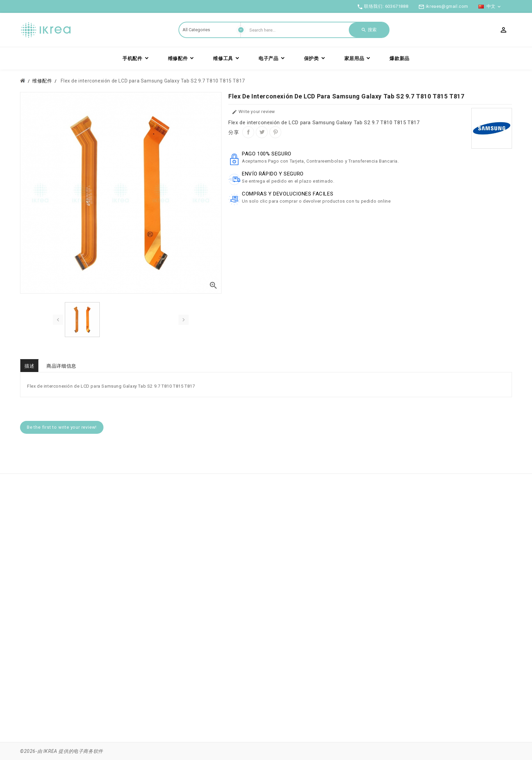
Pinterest (275, 132)
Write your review (253, 112)
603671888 (397, 6)
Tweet (262, 132)
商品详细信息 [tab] (61, 366)
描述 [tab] (29, 366)
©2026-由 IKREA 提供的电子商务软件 (62, 751)
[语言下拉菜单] (490, 6)
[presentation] (58, 320)
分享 (248, 132)
